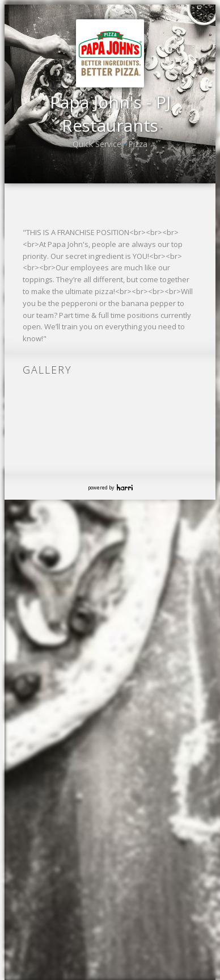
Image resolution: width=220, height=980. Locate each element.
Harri (125, 520)
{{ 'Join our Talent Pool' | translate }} (108, 234)
